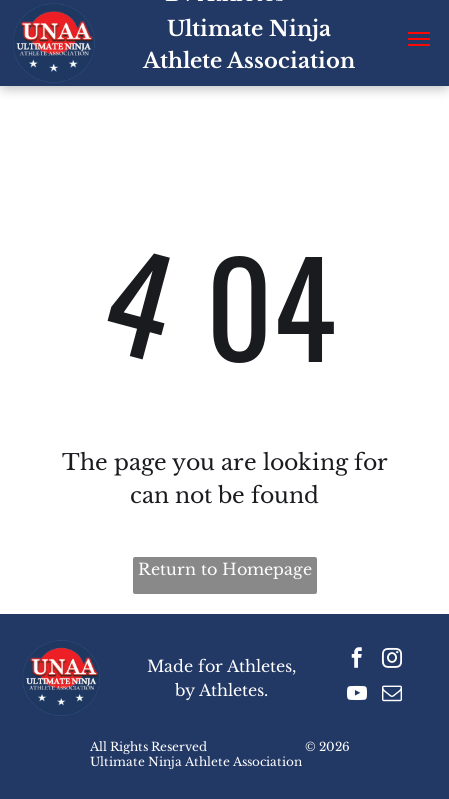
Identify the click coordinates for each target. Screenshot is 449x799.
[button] (419, 39)
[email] (392, 695)
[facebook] (357, 660)
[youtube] (357, 695)
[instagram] (392, 660)
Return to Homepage (225, 569)
